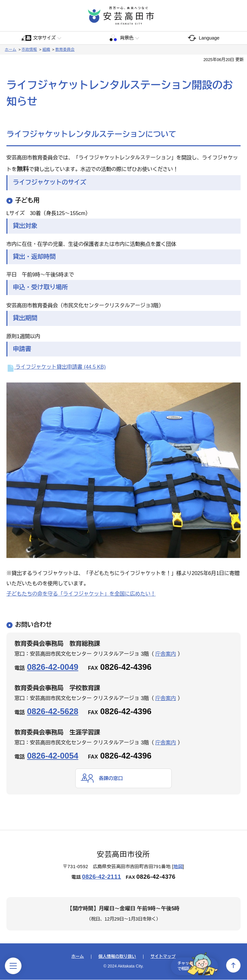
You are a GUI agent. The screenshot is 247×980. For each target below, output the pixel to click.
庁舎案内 (166, 654)
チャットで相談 (194, 965)
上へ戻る (233, 965)
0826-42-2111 (102, 877)
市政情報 (29, 49)
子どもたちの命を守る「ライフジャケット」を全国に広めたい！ (81, 594)
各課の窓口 (112, 778)
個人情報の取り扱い (117, 957)
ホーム (11, 49)
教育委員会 (65, 49)
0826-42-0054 (53, 756)
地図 (178, 867)
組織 (46, 49)
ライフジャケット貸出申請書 (56, 367)
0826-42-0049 (53, 667)
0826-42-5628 (53, 711)
